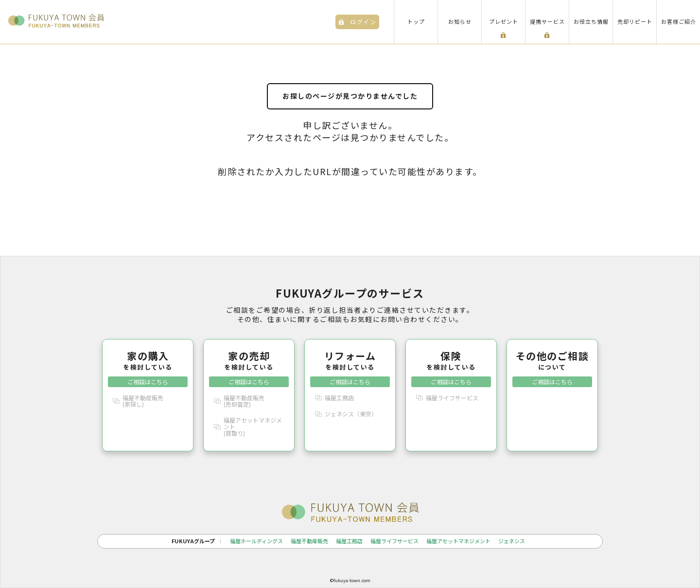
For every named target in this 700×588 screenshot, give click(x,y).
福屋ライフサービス (452, 398)
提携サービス (547, 21)
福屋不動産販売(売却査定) (244, 401)
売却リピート (635, 21)
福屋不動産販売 (309, 541)
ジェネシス (512, 541)
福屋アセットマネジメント (458, 541)
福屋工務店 (339, 398)
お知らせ (460, 21)
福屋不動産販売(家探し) (143, 401)
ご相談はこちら (148, 382)
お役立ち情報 (591, 21)
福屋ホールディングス (256, 541)
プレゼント (504, 21)
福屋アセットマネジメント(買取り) (253, 426)
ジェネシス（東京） (351, 414)
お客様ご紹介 (679, 21)
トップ (416, 21)
